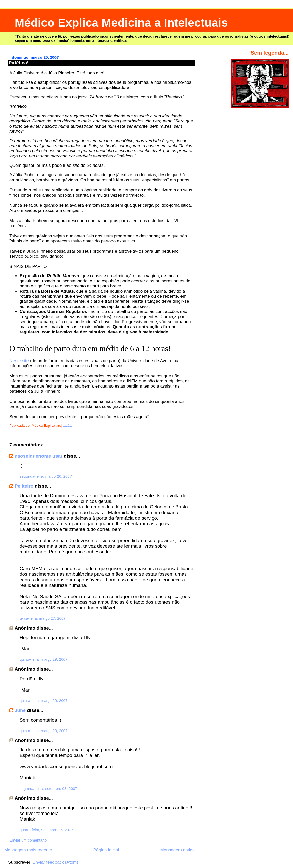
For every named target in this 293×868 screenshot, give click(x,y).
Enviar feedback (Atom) (55, 862)
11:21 (67, 426)
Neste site (19, 361)
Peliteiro (24, 486)
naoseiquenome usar (38, 456)
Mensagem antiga (177, 850)
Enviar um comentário (28, 840)
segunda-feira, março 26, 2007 (46, 476)
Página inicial (106, 850)
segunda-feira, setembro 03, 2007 (48, 788)
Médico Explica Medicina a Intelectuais (121, 23)
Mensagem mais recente (28, 850)
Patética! (19, 63)
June (20, 710)
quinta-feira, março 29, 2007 (44, 659)
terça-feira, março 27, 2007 (43, 618)
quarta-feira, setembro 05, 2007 (46, 830)
